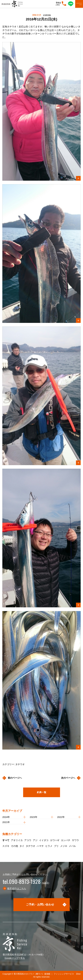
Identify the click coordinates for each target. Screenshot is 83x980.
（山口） (27, 883)
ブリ (56, 846)
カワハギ (55, 840)
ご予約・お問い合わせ (40, 905)
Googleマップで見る (15, 958)
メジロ (64, 846)
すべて (6, 840)
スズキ (6, 846)
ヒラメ (49, 846)
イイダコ (44, 840)
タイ (22, 846)
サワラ (75, 840)
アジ (35, 840)
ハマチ (40, 846)
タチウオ (30, 846)
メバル (72, 846)
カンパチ (66, 840)
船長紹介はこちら (17, 888)
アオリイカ (17, 840)
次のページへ (68, 778)
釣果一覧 (42, 792)
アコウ (28, 840)
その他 (14, 846)
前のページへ (15, 778)
